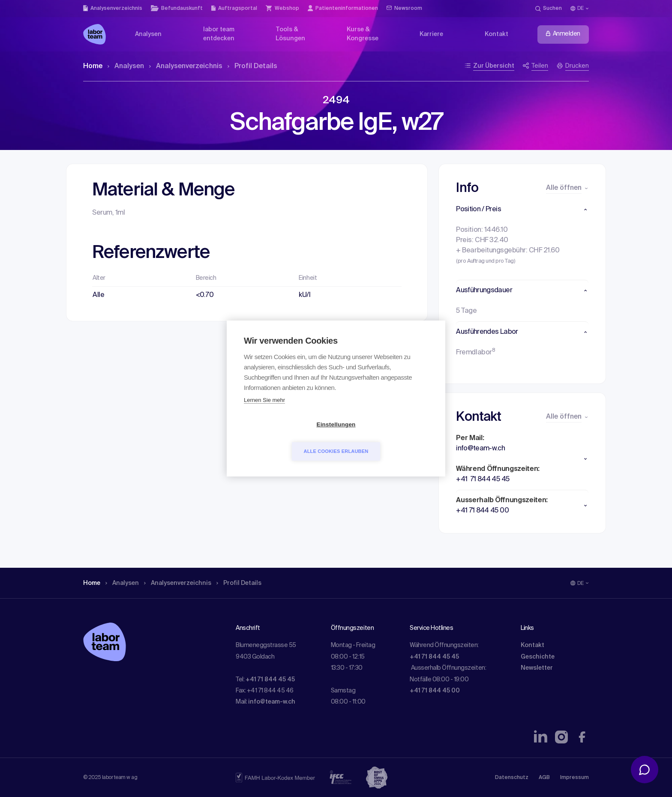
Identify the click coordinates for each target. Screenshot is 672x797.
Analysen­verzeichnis (186, 66)
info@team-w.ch (272, 702)
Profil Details (252, 66)
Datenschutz (512, 778)
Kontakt (532, 645)
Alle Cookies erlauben (385, 438)
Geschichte (538, 657)
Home (93, 66)
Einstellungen (286, 438)
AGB (544, 778)
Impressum (574, 778)
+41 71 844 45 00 (435, 691)
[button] (522, 210)
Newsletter (537, 668)
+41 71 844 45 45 (270, 680)
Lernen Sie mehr (264, 414)
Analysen (126, 66)
